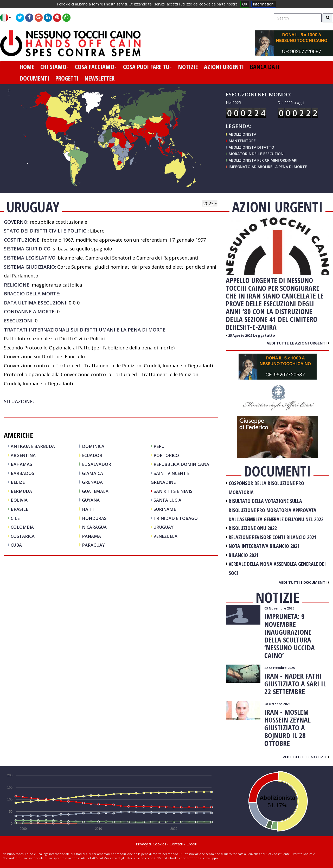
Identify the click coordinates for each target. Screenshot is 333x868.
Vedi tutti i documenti (304, 582)
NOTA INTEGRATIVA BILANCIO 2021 (264, 546)
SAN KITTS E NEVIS (173, 491)
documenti (34, 78)
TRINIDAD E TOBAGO (176, 518)
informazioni (264, 4)
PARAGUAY (93, 545)
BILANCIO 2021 (244, 555)
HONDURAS (94, 518)
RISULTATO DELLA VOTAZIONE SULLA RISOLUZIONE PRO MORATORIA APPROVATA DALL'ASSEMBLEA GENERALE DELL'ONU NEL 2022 (276, 510)
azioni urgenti (224, 67)
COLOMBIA (22, 527)
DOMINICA (93, 446)
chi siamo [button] (55, 67)
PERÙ (159, 446)
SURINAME (165, 509)
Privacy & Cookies (151, 844)
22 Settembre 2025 (280, 668)
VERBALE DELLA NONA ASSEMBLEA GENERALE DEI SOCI (277, 568)
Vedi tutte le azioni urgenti (298, 343)
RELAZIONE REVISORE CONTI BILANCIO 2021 (273, 537)
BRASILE (19, 509)
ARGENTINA (23, 455)
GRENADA (92, 482)
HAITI (88, 509)
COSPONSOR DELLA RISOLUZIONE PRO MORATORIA (266, 488)
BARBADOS (23, 473)
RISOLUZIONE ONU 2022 (253, 528)
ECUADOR (92, 455)
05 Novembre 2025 (279, 608)
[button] (7, 18)
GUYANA (91, 500)
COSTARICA (23, 536)
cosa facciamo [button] (96, 67)
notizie (188, 67)
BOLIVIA (19, 500)
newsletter (100, 78)
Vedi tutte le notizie (306, 757)
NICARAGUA (94, 527)
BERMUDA (21, 491)
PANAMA (91, 536)
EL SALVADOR (97, 464)
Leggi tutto (264, 335)
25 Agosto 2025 (241, 336)
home (27, 67)
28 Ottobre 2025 (277, 704)
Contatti (176, 844)
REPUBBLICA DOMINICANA (181, 464)
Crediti (192, 844)
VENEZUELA (165, 536)
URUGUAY (164, 527)
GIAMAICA (92, 473)
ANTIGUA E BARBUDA (33, 446)
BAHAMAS (21, 464)
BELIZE (18, 482)
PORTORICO (166, 455)
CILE (15, 518)
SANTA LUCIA (167, 500)
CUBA (16, 545)
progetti (67, 78)
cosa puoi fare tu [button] (148, 67)
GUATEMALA (95, 491)
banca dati (265, 67)
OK (245, 4)
